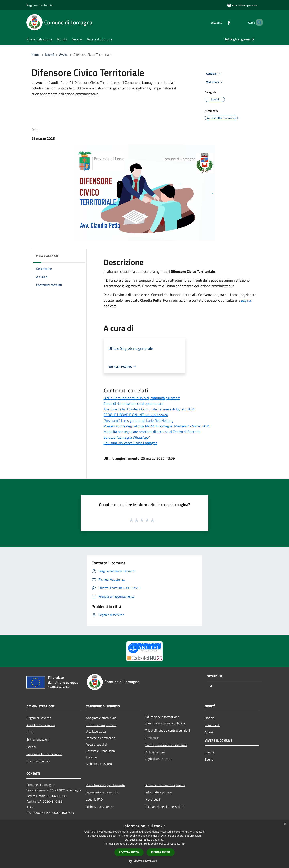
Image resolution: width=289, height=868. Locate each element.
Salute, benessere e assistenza (166, 745)
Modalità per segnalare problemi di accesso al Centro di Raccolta (152, 432)
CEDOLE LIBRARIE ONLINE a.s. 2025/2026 (136, 415)
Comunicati (212, 725)
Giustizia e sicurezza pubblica (165, 723)
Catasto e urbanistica (100, 751)
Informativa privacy (159, 792)
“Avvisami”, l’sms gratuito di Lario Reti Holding (138, 420)
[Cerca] (258, 22)
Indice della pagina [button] (48, 256)
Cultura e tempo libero (101, 725)
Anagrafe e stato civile (101, 718)
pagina (246, 300)
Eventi (209, 759)
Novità (50, 55)
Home (35, 55)
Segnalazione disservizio (102, 792)
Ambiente (152, 738)
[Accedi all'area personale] (242, 5)
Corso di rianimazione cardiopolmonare (133, 404)
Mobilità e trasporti (99, 764)
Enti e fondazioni (38, 739)
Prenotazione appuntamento (105, 785)
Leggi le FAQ (94, 799)
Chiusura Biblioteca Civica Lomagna (130, 443)
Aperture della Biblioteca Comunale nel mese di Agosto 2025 (149, 409)
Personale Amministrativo (44, 754)
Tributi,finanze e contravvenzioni (168, 730)
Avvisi (63, 55)
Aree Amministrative (41, 725)
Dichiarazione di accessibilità (165, 807)
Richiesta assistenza (100, 807)
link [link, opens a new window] (183, 844)
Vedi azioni (215, 82)
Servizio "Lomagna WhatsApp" (127, 437)
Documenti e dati (38, 761)
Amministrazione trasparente (165, 785)
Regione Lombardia (40, 5)
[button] (144, 861)
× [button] (284, 824)
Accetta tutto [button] (129, 852)
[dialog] (144, 844)
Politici (31, 747)
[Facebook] (222, 22)
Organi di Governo (39, 718)
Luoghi (209, 752)
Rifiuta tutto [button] (161, 852)
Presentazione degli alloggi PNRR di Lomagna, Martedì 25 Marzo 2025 (157, 426)
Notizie (210, 718)
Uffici (30, 732)
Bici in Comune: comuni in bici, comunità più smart (142, 398)
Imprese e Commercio (101, 738)
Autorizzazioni (155, 752)
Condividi (214, 74)
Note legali (153, 799)
